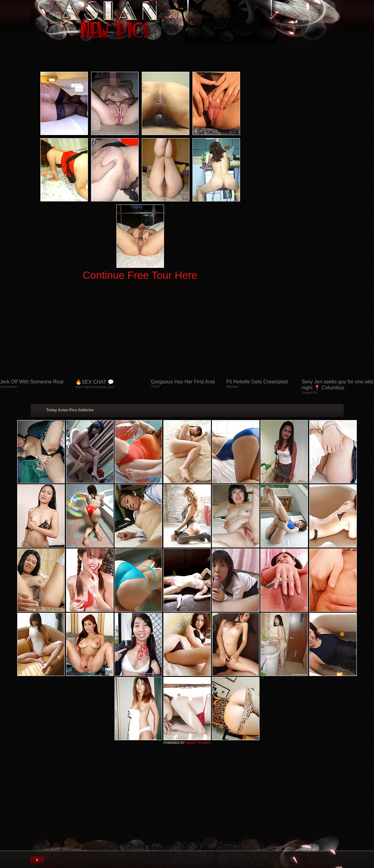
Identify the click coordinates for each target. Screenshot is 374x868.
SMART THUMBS (198, 743)
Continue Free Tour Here (140, 275)
